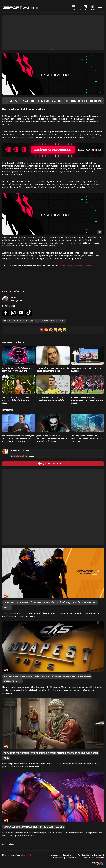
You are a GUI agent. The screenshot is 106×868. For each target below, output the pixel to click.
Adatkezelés (83, 855)
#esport (52, 321)
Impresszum (54, 855)
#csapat (31, 321)
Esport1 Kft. (28, 855)
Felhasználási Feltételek (93, 858)
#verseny (62, 321)
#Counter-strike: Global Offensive (17, 321)
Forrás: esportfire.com (13, 291)
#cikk (4, 321)
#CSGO (37, 321)
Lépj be (39, 464)
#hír (57, 321)
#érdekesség (45, 321)
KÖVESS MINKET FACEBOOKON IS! (74, 266)
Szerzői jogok (69, 855)
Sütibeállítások (73, 858)
